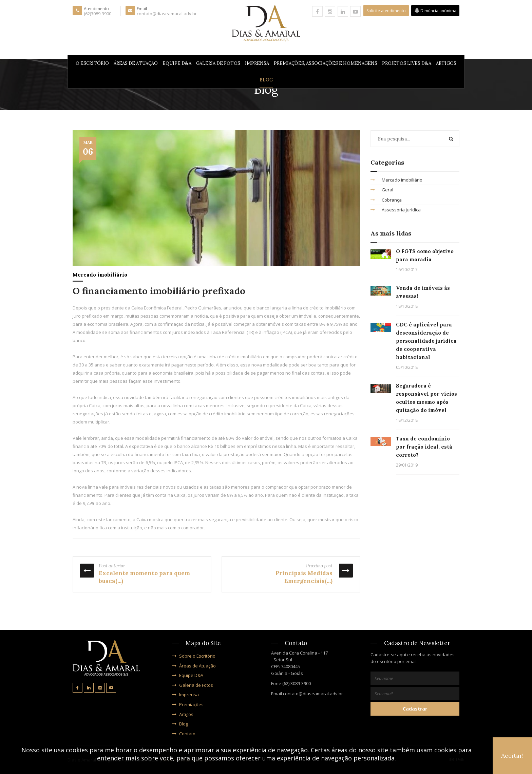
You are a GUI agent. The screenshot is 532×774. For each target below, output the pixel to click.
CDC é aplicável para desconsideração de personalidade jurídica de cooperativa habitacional (426, 341)
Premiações (188, 704)
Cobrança (386, 200)
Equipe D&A (177, 63)
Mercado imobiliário (100, 275)
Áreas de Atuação (136, 63)
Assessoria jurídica (396, 210)
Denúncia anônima (435, 11)
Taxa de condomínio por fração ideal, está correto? (424, 447)
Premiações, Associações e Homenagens (326, 63)
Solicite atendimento (386, 11)
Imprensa (257, 63)
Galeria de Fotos (218, 63)
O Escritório (92, 63)
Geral (382, 190)
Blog (266, 80)
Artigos (446, 63)
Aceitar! (512, 756)
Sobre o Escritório (194, 656)
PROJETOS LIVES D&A (407, 63)
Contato (184, 734)
